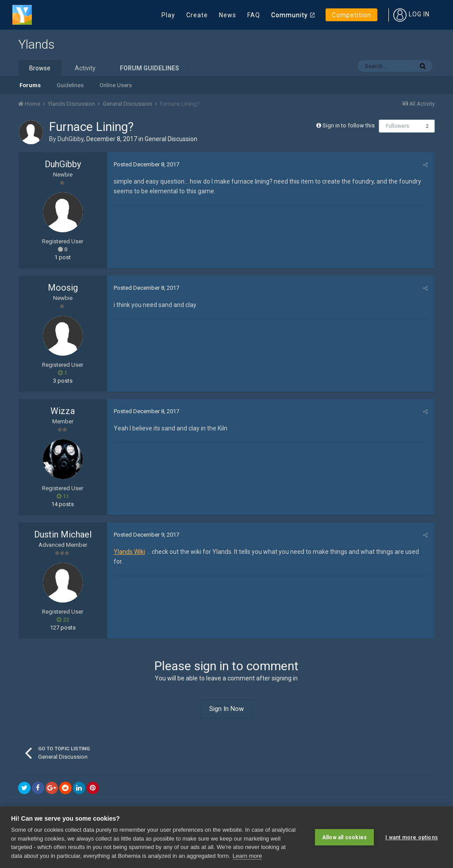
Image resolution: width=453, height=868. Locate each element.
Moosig (63, 288)
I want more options (412, 837)
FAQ (254, 15)
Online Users (116, 85)
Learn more (247, 856)
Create (197, 15)
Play (168, 15)
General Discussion (171, 139)
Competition (351, 15)
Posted (146, 164)
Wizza (63, 411)
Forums (30, 85)
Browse (40, 68)
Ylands (36, 44)
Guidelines (70, 85)
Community (290, 15)
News (228, 15)
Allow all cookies (344, 837)
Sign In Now (226, 709)
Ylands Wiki (129, 552)
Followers (397, 126)
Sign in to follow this (349, 125)
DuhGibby (71, 139)
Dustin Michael (63, 534)
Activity (85, 68)
